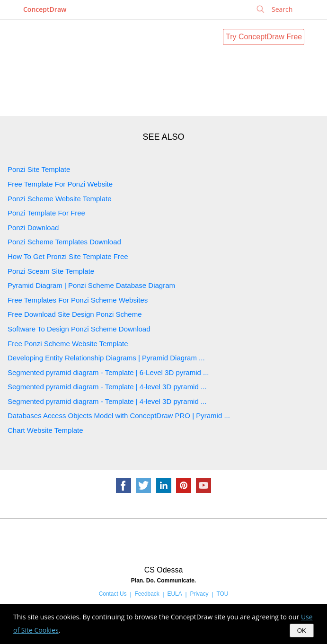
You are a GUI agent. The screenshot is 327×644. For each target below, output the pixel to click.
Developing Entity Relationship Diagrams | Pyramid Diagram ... (106, 358)
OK (302, 631)
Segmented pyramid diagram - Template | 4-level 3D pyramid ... (107, 387)
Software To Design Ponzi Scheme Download (79, 329)
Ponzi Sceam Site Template (51, 271)
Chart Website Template (45, 430)
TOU (222, 594)
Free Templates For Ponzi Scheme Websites (78, 300)
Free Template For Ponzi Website (60, 184)
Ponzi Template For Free (46, 213)
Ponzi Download (33, 228)
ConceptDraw (45, 9)
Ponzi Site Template (39, 169)
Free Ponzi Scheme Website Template (68, 344)
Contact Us (113, 594)
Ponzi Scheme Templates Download (64, 242)
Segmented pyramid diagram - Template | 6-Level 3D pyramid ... (108, 372)
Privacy (199, 594)
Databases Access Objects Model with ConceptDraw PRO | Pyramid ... (119, 416)
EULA (175, 594)
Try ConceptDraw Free (264, 37)
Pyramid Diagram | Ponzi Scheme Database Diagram (91, 285)
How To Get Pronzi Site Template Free (68, 256)
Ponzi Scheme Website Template (60, 199)
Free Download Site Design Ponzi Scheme (75, 314)
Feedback (147, 594)
